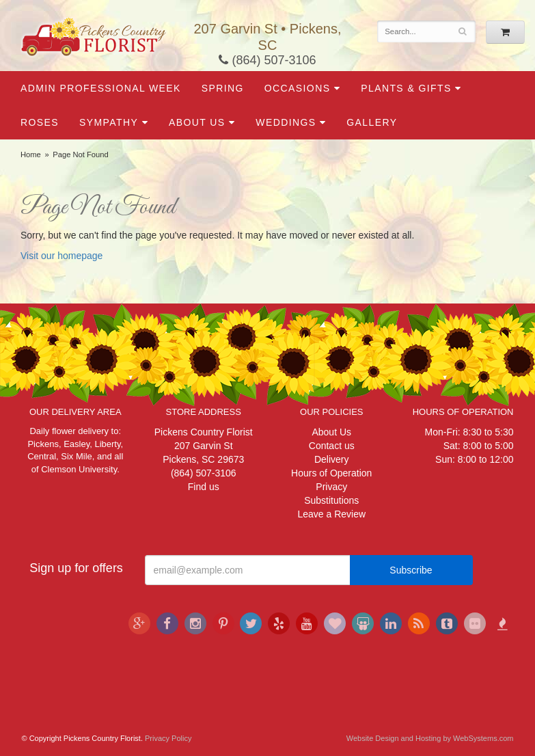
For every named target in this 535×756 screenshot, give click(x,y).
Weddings (286, 122)
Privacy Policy (168, 738)
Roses (40, 122)
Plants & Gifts (406, 88)
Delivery (332, 459)
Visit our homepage (61, 256)
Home (31, 154)
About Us (197, 122)
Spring (223, 88)
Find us (204, 487)
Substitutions (331, 500)
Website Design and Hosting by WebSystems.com (430, 738)
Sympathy (109, 122)
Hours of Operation (331, 473)
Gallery (372, 122)
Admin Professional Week (101, 88)
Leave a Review (331, 514)
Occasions (298, 88)
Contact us (332, 446)
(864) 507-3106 (267, 60)
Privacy (331, 487)
